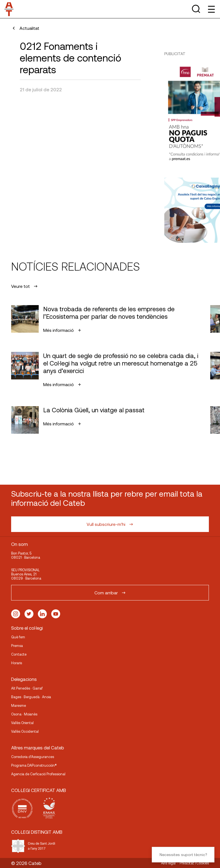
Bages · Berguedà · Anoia (31, 697)
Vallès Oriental (22, 723)
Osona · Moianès (24, 714)
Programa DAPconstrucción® (34, 765)
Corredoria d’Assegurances (33, 757)
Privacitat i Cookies (194, 863)
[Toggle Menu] (211, 9)
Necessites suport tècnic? (183, 854)
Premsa (17, 646)
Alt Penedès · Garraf (27, 688)
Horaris (17, 663)
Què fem (18, 637)
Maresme (19, 705)
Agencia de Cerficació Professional (38, 774)
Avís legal (168, 863)
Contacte (19, 654)
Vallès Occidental (25, 731)
